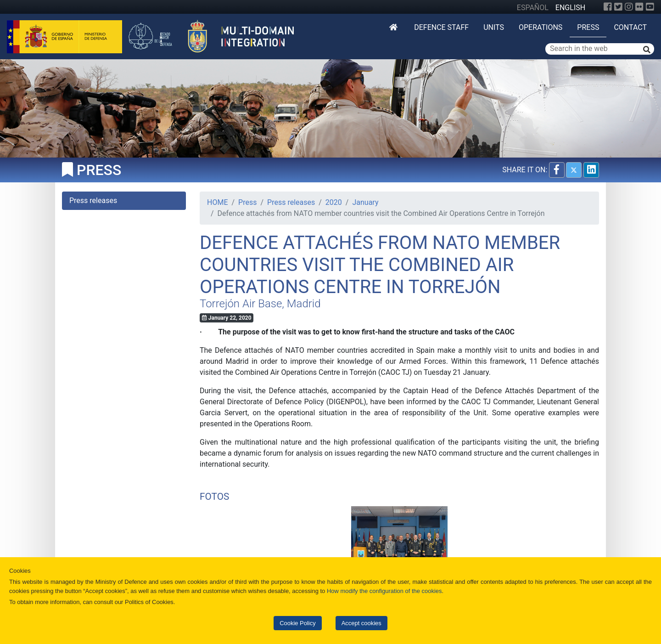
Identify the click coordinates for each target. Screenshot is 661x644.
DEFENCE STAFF (441, 27)
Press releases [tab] (93, 201)
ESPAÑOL (533, 8)
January (365, 202)
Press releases (291, 202)
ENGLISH (570, 8)
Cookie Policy (297, 623)
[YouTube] (650, 7)
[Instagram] (629, 7)
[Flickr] (639, 7)
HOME (217, 202)
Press (588, 27)
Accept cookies (361, 623)
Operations (541, 27)
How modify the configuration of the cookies (384, 591)
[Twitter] (618, 7)
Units (494, 27)
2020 (334, 202)
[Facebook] (608, 7)
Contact (630, 27)
